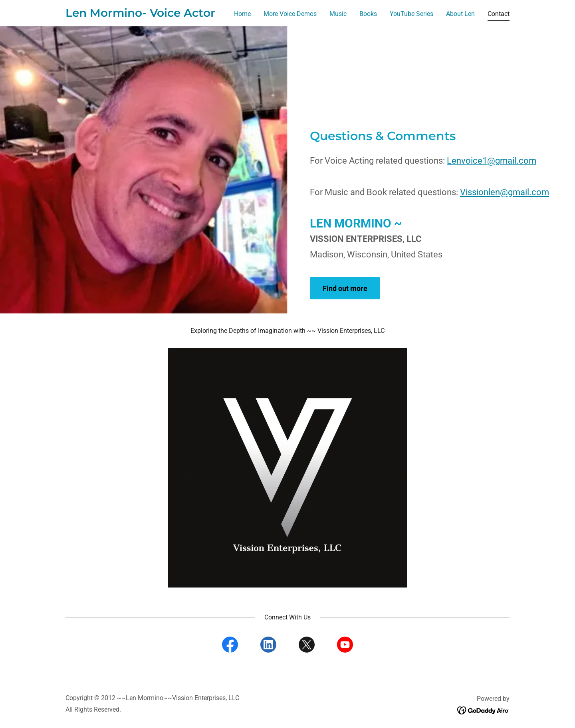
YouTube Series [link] (411, 14)
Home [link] (242, 14)
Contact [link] (499, 14)
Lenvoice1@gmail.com (492, 161)
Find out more (345, 288)
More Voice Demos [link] (290, 14)
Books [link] (368, 14)
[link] (140, 15)
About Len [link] (460, 14)
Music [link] (338, 14)
